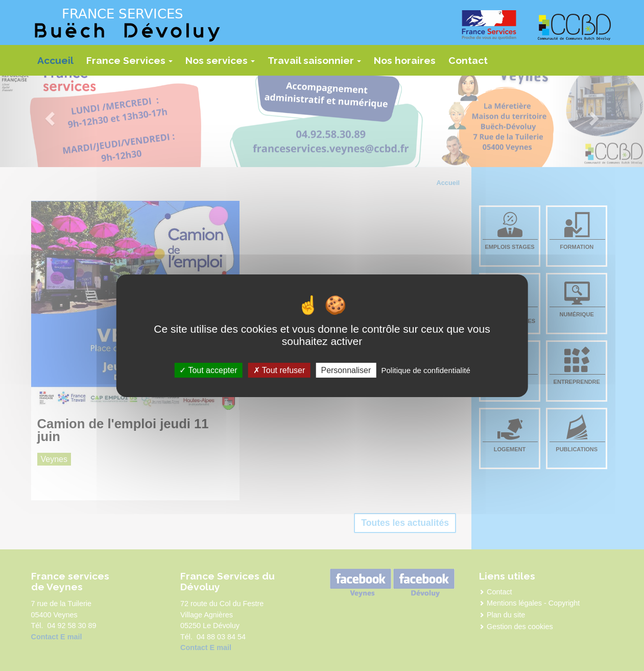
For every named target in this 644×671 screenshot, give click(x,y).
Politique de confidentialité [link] (425, 370)
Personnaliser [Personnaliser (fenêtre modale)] (346, 370)
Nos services (223, 64)
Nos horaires (405, 60)
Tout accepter (208, 370)
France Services (132, 64)
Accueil (55, 60)
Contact (468, 60)
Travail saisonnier (317, 64)
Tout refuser (279, 370)
